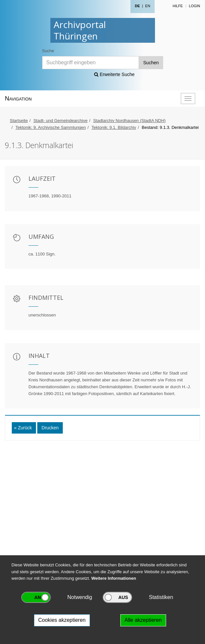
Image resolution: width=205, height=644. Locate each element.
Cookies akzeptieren (62, 620)
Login (195, 6)
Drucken (50, 428)
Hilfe (178, 6)
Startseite (19, 121)
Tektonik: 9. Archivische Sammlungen (51, 127)
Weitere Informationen (114, 578)
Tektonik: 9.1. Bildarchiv (114, 127)
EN (148, 6)
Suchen (151, 63)
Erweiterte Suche (114, 74)
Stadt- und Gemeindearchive (60, 121)
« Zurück (23, 428)
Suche (48, 51)
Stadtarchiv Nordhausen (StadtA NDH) (129, 121)
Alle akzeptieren (143, 620)
